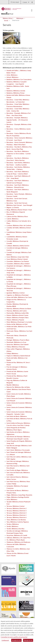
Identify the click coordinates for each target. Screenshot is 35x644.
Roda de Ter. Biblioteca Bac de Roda (18, 387)
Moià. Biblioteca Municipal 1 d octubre (19, 322)
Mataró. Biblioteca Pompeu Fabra (17, 317)
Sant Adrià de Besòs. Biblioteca (17, 416)
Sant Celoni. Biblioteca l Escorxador (18, 450)
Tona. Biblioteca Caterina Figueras (18, 522)
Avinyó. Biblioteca (12, 77)
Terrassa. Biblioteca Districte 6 (16, 517)
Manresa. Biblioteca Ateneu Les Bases (19, 308)
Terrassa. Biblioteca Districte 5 (16, 515)
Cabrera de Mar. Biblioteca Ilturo (17, 216)
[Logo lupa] (31, 2)
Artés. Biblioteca (12, 75)
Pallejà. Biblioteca (12, 353)
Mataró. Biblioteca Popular (15, 320)
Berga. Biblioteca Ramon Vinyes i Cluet (19, 210)
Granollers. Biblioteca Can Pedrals (18, 261)
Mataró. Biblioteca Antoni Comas (17, 315)
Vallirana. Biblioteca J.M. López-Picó (18, 538)
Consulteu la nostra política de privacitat (14, 637)
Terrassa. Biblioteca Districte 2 (16, 508)
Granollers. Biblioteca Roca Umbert (18, 264)
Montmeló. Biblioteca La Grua (16, 342)
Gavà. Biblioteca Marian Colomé (17, 259)
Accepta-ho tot (16, 640)
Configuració (5, 640)
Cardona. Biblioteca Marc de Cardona (19, 225)
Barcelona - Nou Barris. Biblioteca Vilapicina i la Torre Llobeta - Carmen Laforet (19, 154)
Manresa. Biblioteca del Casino (17, 311)
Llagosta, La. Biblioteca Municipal (17, 295)
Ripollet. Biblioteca (13, 385)
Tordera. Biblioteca (13, 524)
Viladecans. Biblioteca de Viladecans (18, 542)
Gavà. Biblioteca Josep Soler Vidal (18, 257)
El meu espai (15, 2)
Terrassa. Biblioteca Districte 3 (16, 511)
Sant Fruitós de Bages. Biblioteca (17, 470)
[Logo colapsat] (32, 10)
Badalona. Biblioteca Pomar (16, 93)
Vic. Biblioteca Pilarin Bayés (16, 540)
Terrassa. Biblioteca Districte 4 (16, 513)
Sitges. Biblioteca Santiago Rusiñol (18, 497)
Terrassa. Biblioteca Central (15, 506)
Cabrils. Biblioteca (12, 219)
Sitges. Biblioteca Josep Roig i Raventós (19, 495)
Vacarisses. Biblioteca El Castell (17, 535)
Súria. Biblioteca (12, 499)
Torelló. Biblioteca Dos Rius (15, 529)
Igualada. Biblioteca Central (15, 293)
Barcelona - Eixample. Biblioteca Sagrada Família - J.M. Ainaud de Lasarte (17, 120)
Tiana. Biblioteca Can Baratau (16, 520)
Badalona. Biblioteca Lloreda (16, 91)
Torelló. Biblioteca (12, 526)
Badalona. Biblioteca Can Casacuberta (19, 79)
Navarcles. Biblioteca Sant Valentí (17, 344)
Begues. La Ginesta (13, 207)
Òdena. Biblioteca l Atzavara (16, 347)
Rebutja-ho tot (28, 640)
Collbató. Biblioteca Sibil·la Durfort (18, 246)
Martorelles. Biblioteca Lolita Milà (18, 313)
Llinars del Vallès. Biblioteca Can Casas (19, 297)
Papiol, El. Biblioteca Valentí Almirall (18, 356)
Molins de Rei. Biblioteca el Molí (17, 324)
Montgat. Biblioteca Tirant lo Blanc (18, 340)
